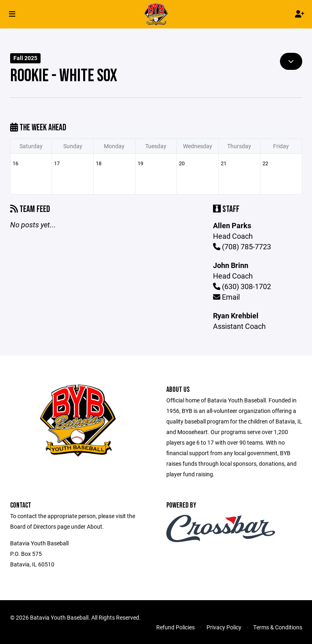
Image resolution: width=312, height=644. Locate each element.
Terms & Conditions (278, 627)
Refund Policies (175, 627)
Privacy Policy (224, 627)
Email (226, 297)
